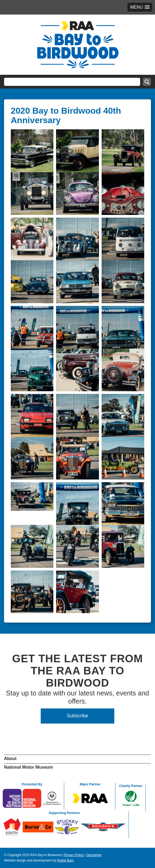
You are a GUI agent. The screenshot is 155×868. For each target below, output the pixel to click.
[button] (140, 7)
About (10, 759)
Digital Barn (66, 860)
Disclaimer (94, 855)
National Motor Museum (28, 767)
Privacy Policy (74, 855)
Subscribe (77, 716)
